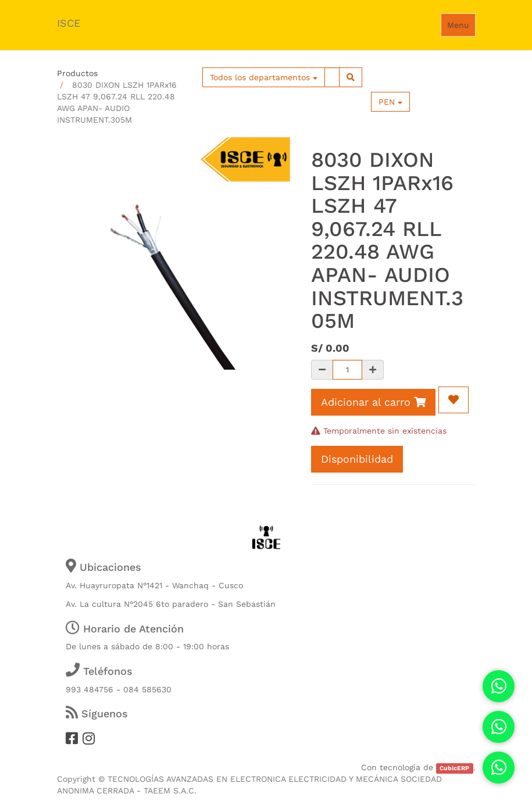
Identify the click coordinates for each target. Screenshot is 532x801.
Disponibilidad (357, 459)
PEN (390, 102)
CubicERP (454, 768)
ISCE (69, 23)
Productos (77, 73)
